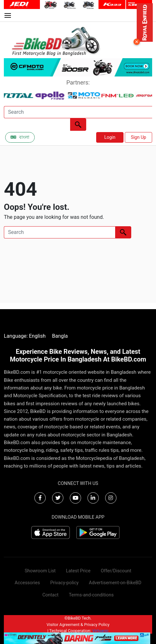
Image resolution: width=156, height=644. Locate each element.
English (37, 336)
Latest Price (78, 571)
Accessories (28, 583)
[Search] (78, 112)
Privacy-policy (64, 583)
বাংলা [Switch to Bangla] (20, 137)
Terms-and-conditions (91, 595)
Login (110, 137)
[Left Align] (78, 125)
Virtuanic (101, 631)
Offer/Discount (116, 571)
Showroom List (40, 571)
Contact (50, 595)
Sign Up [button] (139, 137)
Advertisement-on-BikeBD (115, 583)
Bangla (60, 336)
